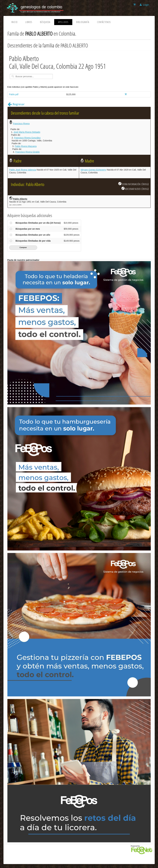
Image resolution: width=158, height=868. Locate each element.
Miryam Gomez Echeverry (93, 170)
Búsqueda (45, 22)
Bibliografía (83, 22)
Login (146, 5)
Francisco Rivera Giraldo (27, 152)
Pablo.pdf (14, 94)
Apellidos (63, 22)
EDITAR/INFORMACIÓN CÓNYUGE (134, 184)
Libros (29, 22)
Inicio (14, 22)
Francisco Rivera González (27, 138)
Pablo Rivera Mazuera (26, 146)
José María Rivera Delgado (27, 132)
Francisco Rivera (21, 124)
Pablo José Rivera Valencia (23, 170)
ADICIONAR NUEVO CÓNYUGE (135, 189)
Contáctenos (104, 22)
